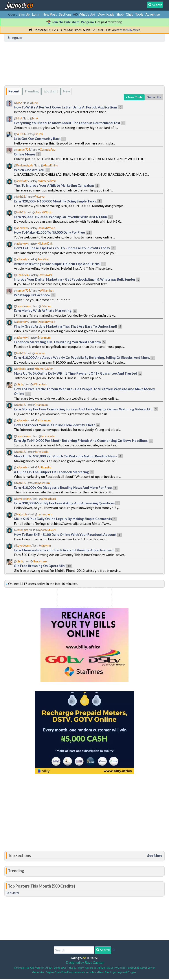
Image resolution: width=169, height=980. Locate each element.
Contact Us (60, 968)
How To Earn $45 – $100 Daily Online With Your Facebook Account (65, 534)
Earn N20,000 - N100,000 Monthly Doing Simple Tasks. (55, 201)
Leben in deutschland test (89, 972)
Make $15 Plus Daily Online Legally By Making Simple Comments (63, 519)
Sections (65, 14)
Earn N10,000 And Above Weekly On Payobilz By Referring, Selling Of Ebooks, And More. (82, 357)
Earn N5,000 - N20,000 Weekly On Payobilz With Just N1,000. (61, 217)
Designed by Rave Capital (85, 962)
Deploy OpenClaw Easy (59, 972)
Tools (139, 14)
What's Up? (87, 14)
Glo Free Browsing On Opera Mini (40, 566)
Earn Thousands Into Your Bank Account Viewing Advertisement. (64, 550)
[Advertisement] (86, 63)
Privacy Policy (76, 968)
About (49, 968)
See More (155, 855)
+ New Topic (134, 97)
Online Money (25, 154)
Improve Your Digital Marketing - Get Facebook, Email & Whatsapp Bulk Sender (75, 279)
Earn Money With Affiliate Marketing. (43, 310)
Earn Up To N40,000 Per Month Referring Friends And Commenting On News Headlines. (81, 440)
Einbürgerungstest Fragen (120, 972)
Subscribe (154, 97)
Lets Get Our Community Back (37, 139)
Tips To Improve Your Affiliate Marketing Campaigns (54, 185)
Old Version (37, 968)
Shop (120, 14)
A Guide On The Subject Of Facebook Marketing (51, 472)
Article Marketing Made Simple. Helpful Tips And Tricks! (57, 264)
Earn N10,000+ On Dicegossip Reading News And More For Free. (63, 487)
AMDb (101, 968)
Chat (129, 14)
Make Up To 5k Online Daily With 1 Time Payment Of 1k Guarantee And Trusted (75, 373)
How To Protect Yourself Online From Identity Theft (54, 425)
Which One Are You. (29, 170)
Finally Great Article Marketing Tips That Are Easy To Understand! (66, 326)
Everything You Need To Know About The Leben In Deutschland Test (67, 123)
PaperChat (133, 968)
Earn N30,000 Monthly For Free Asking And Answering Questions (64, 503)
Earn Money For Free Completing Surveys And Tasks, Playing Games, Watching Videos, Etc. (83, 409)
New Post (50, 14)
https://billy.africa (128, 30)
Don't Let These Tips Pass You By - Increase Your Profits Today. (62, 248)
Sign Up (24, 14)
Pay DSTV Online (116, 968)
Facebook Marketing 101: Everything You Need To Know (57, 342)
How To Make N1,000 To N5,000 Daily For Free (49, 232)
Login (36, 14)
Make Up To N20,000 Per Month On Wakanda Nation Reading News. (66, 456)
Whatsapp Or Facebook (32, 295)
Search (103, 950)
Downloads (106, 14)
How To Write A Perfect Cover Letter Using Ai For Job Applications (66, 107)
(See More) (12, 893)
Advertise (153, 14)
